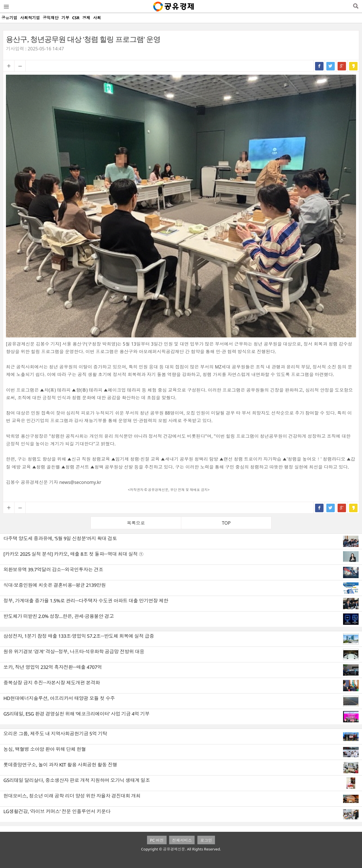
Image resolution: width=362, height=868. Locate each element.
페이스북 (319, 66)
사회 (97, 18)
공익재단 (51, 18)
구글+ (342, 66)
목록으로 (136, 523)
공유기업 (9, 18)
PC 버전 (157, 840)
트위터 (331, 66)
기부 (65, 18)
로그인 (206, 840)
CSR (76, 18)
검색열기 (356, 7)
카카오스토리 (353, 66)
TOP (226, 523)
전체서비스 (182, 840)
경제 (86, 18)
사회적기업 (30, 18)
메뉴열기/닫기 (6, 7)
